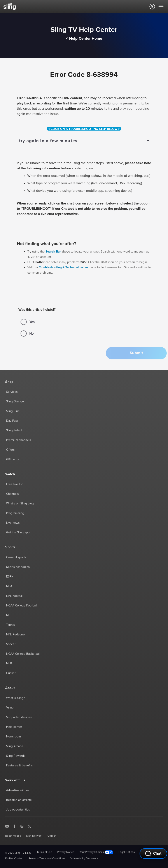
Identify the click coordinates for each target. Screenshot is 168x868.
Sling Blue (13, 411)
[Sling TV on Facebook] (14, 826)
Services (12, 392)
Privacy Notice (66, 852)
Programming (15, 513)
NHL (9, 615)
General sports (16, 557)
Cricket (11, 673)
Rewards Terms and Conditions (47, 859)
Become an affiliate (19, 800)
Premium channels (19, 440)
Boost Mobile (13, 836)
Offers (10, 450)
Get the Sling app (18, 533)
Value (10, 708)
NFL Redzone (15, 635)
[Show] (84, 141)
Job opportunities (18, 810)
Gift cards (13, 459)
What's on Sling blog (20, 504)
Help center (14, 727)
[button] (136, 353)
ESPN (10, 577)
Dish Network (34, 836)
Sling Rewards (16, 756)
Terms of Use (44, 852)
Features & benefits (19, 766)
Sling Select (14, 430)
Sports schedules (18, 567)
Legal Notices (127, 852)
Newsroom (13, 737)
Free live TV (14, 484)
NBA (9, 586)
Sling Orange (15, 402)
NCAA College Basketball (23, 654)
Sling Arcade (15, 746)
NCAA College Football (22, 606)
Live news (13, 523)
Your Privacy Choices (96, 852)
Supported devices (19, 717)
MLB (9, 664)
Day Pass (12, 421)
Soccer (11, 644)
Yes (28, 322)
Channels (12, 494)
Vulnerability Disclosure (84, 859)
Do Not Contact (14, 859)
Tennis (10, 625)
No (27, 334)
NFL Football (15, 596)
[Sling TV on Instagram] (22, 826)
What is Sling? (15, 698)
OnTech (52, 836)
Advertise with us (18, 790)
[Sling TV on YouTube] (7, 826)
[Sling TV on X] (29, 826)
